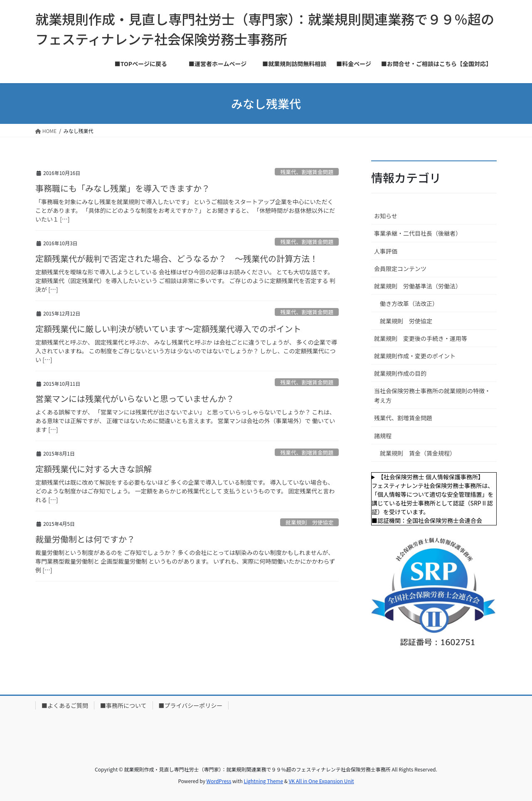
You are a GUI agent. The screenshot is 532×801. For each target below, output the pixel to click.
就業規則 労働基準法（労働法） (418, 286)
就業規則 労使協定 (309, 522)
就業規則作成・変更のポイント (415, 356)
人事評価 (386, 251)
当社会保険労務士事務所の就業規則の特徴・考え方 (432, 396)
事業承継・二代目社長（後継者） (418, 233)
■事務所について (123, 705)
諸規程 (383, 436)
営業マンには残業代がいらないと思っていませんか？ (135, 398)
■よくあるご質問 (65, 705)
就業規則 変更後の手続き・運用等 (421, 338)
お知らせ (386, 216)
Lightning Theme (263, 781)
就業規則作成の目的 (400, 373)
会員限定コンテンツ (400, 269)
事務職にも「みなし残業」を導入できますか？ (123, 188)
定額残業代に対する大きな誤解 (98, 469)
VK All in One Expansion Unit (321, 781)
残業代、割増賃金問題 (307, 172)
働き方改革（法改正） (409, 303)
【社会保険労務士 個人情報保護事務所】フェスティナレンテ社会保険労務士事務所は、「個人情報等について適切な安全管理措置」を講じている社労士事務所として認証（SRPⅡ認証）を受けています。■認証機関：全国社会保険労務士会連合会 (433, 499)
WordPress (219, 781)
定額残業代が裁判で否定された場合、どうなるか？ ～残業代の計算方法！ (177, 258)
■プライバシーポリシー (191, 705)
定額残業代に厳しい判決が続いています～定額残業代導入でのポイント (168, 329)
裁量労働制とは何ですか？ (85, 539)
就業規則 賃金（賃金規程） (418, 453)
